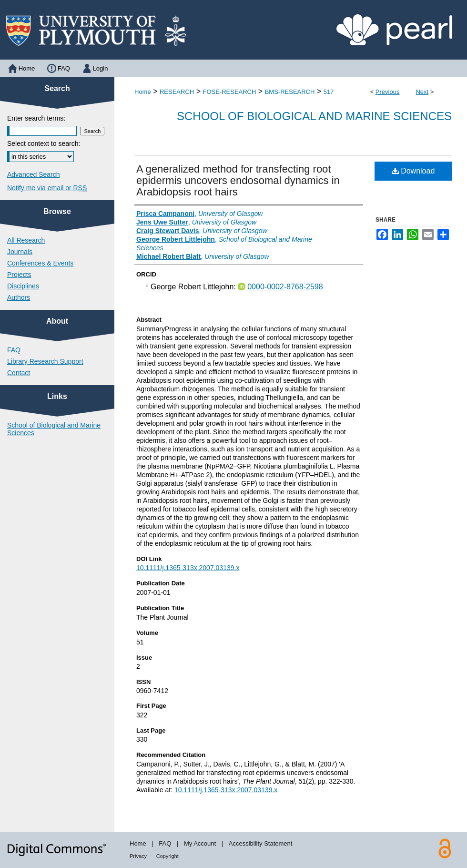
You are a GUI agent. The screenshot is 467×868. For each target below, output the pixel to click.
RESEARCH (177, 92)
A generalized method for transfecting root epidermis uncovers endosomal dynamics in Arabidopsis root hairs (238, 180)
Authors (19, 297)
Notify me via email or (47, 188)
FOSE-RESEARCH (229, 92)
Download (413, 171)
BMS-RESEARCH (290, 92)
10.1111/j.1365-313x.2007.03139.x (188, 568)
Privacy (138, 856)
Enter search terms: (36, 118)
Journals (20, 252)
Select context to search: (44, 143)
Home (143, 92)
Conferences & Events (40, 263)
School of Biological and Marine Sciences (314, 116)
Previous (388, 92)
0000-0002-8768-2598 (285, 287)
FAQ (14, 350)
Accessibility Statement (261, 843)
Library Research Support (45, 361)
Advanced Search (34, 174)
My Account (200, 843)
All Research (26, 240)
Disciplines (23, 286)
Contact (19, 373)
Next (422, 92)
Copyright (168, 856)
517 (329, 92)
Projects (19, 275)
